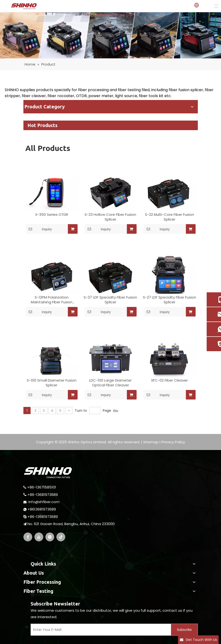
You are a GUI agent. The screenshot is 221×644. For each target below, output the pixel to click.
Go (116, 411)
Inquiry (39, 229)
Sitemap (151, 442)
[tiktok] (61, 537)
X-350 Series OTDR (52, 215)
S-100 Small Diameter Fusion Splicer (52, 383)
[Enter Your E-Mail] (100, 630)
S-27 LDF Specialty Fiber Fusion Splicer (170, 300)
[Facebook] (28, 537)
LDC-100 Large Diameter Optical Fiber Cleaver (110, 383)
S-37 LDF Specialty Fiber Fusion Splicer (110, 300)
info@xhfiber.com (44, 502)
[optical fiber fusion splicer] (110, 35)
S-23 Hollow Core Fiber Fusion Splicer (110, 217)
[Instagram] (50, 537)
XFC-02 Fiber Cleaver (169, 380)
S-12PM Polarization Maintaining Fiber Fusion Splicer (52, 300)
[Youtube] (39, 537)
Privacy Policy (173, 442)
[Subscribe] (184, 630)
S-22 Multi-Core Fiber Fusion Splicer (170, 217)
